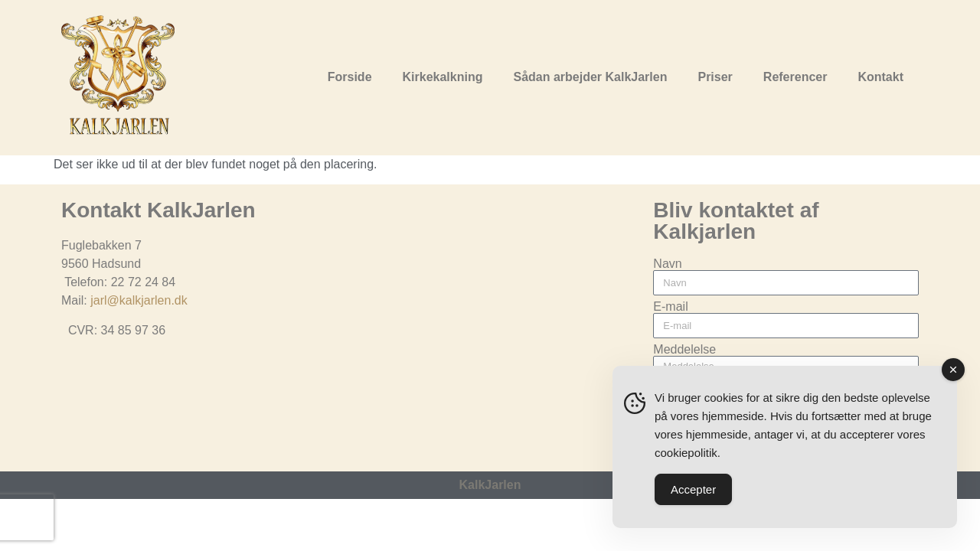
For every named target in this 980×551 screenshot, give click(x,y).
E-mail (670, 307)
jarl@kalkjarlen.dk (139, 300)
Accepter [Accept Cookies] (693, 489)
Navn (667, 264)
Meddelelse (684, 350)
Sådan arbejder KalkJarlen (590, 77)
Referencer (795, 77)
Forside (350, 77)
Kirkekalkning (443, 77)
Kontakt (880, 77)
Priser (715, 77)
